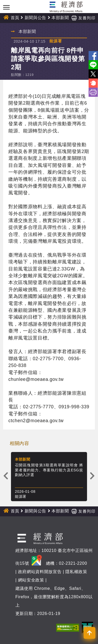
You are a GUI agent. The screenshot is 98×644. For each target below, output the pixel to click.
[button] (90, 633)
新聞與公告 (35, 18)
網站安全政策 (31, 580)
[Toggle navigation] (6, 7)
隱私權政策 (76, 572)
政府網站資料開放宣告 (40, 572)
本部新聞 (60, 18)
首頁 (15, 18)
